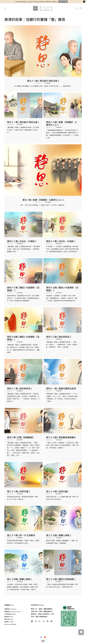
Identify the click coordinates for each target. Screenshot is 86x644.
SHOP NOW (63, 2)
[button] (5, 8)
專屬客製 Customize (10, 609)
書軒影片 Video (9, 622)
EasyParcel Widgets (10, 624)
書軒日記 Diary (9, 619)
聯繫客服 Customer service (13, 612)
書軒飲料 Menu (9, 617)
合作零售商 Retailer (10, 614)
